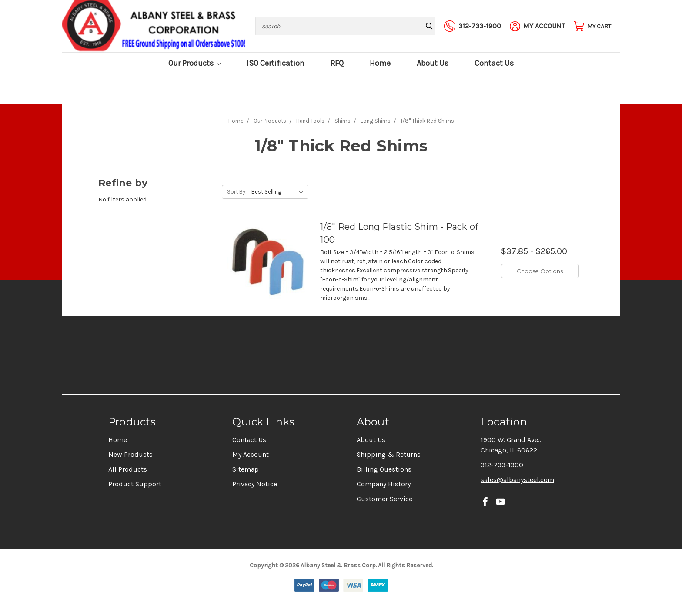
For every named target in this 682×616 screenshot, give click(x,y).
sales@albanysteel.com (517, 480)
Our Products (195, 63)
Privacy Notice (255, 484)
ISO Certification (276, 63)
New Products (130, 454)
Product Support (135, 484)
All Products (128, 469)
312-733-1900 (502, 465)
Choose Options (540, 271)
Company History (384, 484)
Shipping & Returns (389, 454)
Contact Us (494, 63)
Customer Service (384, 499)
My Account (251, 454)
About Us (433, 63)
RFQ (337, 63)
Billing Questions (384, 469)
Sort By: (237, 192)
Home (380, 63)
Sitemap (246, 469)
